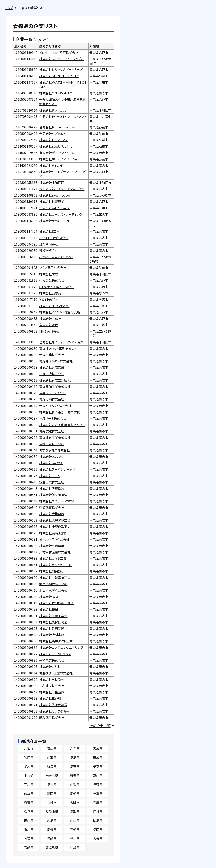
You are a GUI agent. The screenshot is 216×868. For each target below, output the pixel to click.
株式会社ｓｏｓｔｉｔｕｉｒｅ (56, 146)
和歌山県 (52, 811)
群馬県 (52, 766)
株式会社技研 (49, 609)
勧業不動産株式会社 (53, 584)
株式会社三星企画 (52, 692)
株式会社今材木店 (52, 635)
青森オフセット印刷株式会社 (58, 348)
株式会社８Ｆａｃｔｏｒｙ (54, 306)
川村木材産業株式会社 (55, 552)
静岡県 (52, 793)
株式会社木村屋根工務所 (56, 603)
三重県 (98, 793)
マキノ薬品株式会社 (53, 268)
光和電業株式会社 (52, 660)
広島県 (52, 821)
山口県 (75, 821)
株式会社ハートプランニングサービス (63, 174)
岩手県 (75, 748)
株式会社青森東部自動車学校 (60, 412)
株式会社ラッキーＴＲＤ (55, 221)
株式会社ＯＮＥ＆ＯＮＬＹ (56, 93)
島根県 (98, 811)
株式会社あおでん (51, 457)
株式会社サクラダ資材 (54, 711)
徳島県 (98, 821)
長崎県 (52, 838)
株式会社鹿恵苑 (50, 293)
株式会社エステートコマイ (57, 501)
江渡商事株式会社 (52, 508)
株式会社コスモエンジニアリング (61, 648)
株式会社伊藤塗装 (52, 488)
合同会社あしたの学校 (54, 208)
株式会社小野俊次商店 (55, 526)
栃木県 (29, 766)
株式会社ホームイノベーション (60, 159)
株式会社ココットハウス (55, 654)
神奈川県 (52, 776)
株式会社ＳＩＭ (49, 231)
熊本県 (75, 838)
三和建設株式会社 (52, 686)
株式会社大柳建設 (52, 514)
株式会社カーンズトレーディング (61, 214)
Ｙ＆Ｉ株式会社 (49, 299)
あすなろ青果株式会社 (55, 450)
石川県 (29, 785)
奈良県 (29, 811)
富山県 (98, 776)
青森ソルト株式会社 (53, 393)
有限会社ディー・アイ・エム (57, 153)
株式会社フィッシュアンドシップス (61, 59)
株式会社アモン (50, 476)
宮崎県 (29, 848)
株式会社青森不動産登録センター (62, 425)
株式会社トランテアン (54, 140)
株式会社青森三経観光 (55, 380)
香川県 (29, 829)
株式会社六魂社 (50, 319)
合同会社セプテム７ (52, 134)
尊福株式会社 (49, 250)
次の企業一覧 (100, 726)
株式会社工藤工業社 (53, 616)
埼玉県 (75, 766)
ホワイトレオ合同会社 (54, 238)
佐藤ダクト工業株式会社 (56, 673)
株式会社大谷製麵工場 (55, 520)
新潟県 (75, 776)
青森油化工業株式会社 (55, 437)
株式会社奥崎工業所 (53, 533)
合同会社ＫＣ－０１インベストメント (63, 116)
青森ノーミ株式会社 (53, 418)
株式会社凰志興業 (52, 546)
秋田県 (29, 758)
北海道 (29, 748)
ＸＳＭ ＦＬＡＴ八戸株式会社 (59, 53)
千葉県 (98, 766)
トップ (9, 8)
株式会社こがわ (50, 667)
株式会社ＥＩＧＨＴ (52, 165)
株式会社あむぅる (51, 463)
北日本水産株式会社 (53, 590)
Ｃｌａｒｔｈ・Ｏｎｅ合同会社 (57, 287)
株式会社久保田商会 (53, 622)
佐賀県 (29, 838)
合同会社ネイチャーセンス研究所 (61, 342)
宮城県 (98, 748)
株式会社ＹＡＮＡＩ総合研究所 (60, 312)
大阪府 (75, 803)
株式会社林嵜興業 (52, 201)
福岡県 (98, 829)
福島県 (75, 758)
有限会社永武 (49, 325)
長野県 (98, 785)
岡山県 (29, 821)
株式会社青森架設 (52, 367)
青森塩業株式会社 (52, 355)
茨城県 (98, 758)
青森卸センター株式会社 (56, 361)
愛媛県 (52, 829)
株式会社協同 (49, 597)
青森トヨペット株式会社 (55, 406)
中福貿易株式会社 (52, 280)
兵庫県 (98, 803)
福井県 (52, 785)
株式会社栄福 (49, 274)
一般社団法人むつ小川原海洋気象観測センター (62, 102)
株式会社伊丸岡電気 (53, 495)
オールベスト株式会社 (54, 539)
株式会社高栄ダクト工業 (56, 641)
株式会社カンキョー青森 (56, 565)
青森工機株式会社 (52, 374)
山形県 (52, 758)
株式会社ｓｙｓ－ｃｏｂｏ (55, 195)
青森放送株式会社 (52, 431)
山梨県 (75, 785)
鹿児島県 (52, 848)
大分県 (98, 838)
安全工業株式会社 (52, 482)
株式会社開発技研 (52, 571)
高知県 (75, 829)
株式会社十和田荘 (52, 183)
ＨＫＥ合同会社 (49, 331)
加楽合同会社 (49, 244)
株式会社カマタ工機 (53, 558)
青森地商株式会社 (52, 399)
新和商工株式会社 (52, 718)
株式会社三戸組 (50, 698)
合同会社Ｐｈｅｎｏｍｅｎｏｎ (58, 127)
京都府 (52, 803)
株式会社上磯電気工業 (55, 577)
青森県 (52, 748)
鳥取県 (75, 811)
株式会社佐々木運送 (53, 705)
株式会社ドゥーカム (52, 110)
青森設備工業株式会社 (55, 386)
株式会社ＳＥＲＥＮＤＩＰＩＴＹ (59, 76)
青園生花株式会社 (52, 444)
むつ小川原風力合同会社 (56, 257)
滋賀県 (29, 803)
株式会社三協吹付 (52, 679)
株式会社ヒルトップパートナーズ (61, 69)
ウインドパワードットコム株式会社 (62, 189)
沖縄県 (75, 848)
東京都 (29, 776)
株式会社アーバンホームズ (57, 469)
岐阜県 (29, 793)
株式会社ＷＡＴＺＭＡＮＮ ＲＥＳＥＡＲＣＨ (63, 85)
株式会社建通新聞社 (53, 628)
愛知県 (75, 793)
